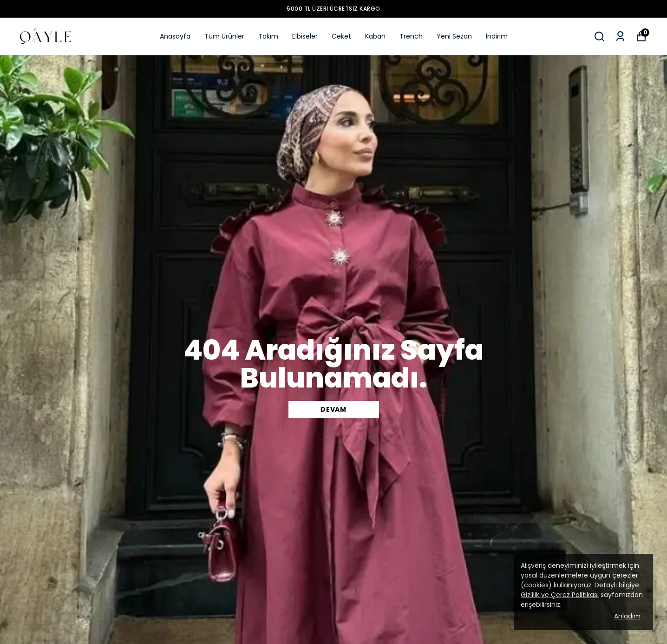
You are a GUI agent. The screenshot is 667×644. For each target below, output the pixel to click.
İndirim (497, 36)
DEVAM (333, 409)
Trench (411, 36)
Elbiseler (305, 36)
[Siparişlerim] (620, 36)
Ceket (341, 36)
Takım (268, 36)
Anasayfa (175, 36)
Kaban (375, 36)
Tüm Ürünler (224, 36)
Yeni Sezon (454, 36)
